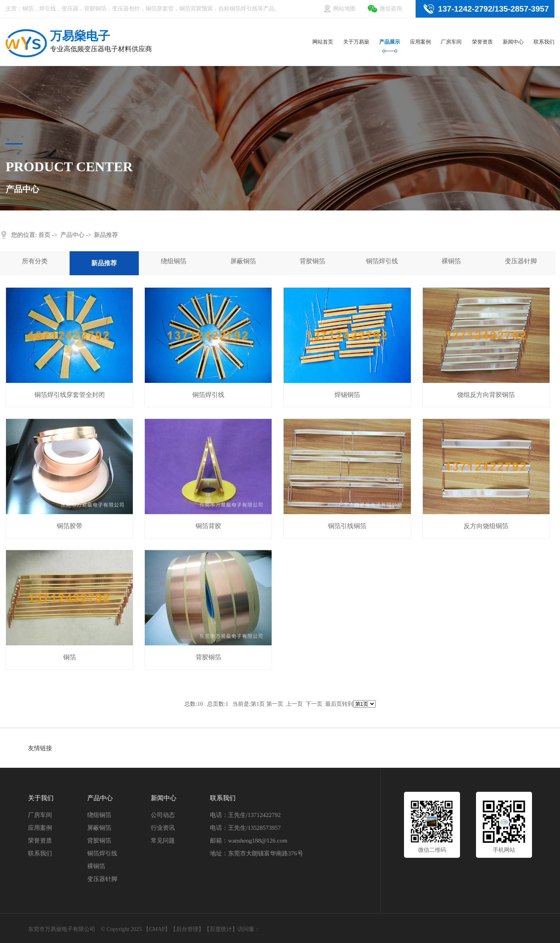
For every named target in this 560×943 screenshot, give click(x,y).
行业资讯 (163, 828)
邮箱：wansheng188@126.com (249, 841)
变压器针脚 (521, 261)
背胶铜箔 (312, 261)
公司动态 (163, 815)
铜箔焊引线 (382, 261)
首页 (44, 235)
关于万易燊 (356, 42)
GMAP (157, 929)
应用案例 (420, 42)
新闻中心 (513, 42)
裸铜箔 (451, 261)
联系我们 (544, 42)
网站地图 (344, 9)
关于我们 (41, 798)
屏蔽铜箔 (243, 261)
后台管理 (187, 929)
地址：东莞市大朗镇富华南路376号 (257, 853)
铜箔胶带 (70, 526)
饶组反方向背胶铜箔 (486, 395)
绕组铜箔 (174, 261)
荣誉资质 (482, 42)
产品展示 (390, 42)
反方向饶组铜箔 (486, 526)
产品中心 (72, 235)
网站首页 (323, 42)
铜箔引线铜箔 (347, 526)
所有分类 (35, 261)
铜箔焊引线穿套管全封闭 (70, 395)
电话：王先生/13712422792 (245, 815)
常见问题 (163, 841)
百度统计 (221, 929)
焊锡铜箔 (347, 395)
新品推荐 (106, 235)
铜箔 (70, 657)
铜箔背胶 (208, 526)
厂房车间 (451, 42)
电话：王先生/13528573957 (245, 828)
